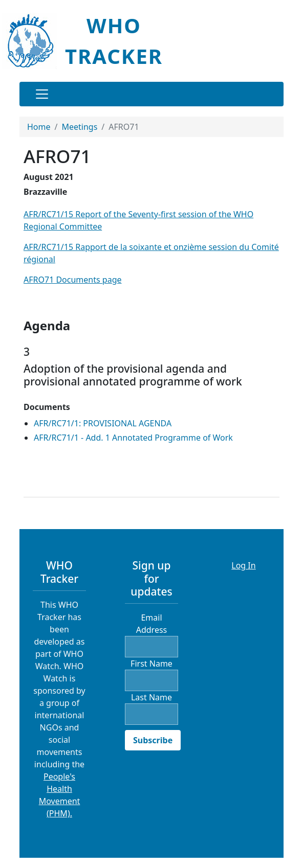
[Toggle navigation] (42, 94)
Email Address (152, 624)
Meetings (79, 127)
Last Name (151, 697)
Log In (243, 565)
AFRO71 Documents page (73, 280)
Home (39, 127)
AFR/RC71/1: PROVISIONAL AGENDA (103, 423)
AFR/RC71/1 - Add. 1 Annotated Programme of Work (133, 438)
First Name (151, 664)
